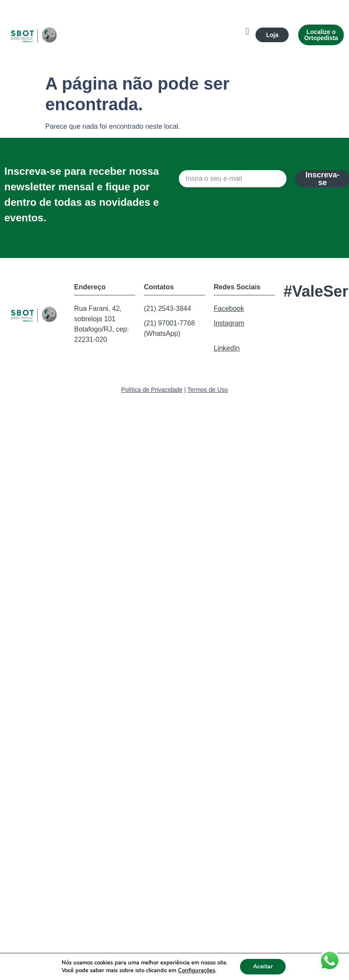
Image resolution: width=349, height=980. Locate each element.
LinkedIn (227, 348)
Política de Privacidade (152, 390)
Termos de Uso (208, 390)
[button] (247, 31)
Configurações (196, 971)
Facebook (229, 309)
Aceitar (263, 966)
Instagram (229, 323)
